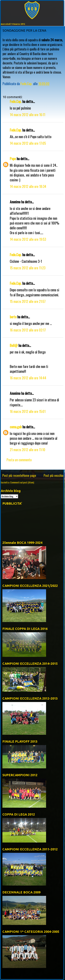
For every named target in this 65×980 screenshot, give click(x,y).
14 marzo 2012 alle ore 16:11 (28, 115)
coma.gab (16, 427)
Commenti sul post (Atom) (22, 482)
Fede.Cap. (16, 101)
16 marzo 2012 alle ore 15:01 (28, 411)
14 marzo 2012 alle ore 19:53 (28, 239)
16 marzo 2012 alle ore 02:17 (28, 330)
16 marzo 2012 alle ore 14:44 (28, 378)
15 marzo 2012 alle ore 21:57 (28, 301)
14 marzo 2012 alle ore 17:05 (28, 143)
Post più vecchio (54, 475)
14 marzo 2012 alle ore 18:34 (28, 186)
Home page (29, 475)
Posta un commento (19, 460)
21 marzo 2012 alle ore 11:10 (28, 450)
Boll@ (14, 345)
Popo (13, 159)
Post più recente (12, 475)
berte (13, 317)
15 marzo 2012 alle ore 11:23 (28, 268)
